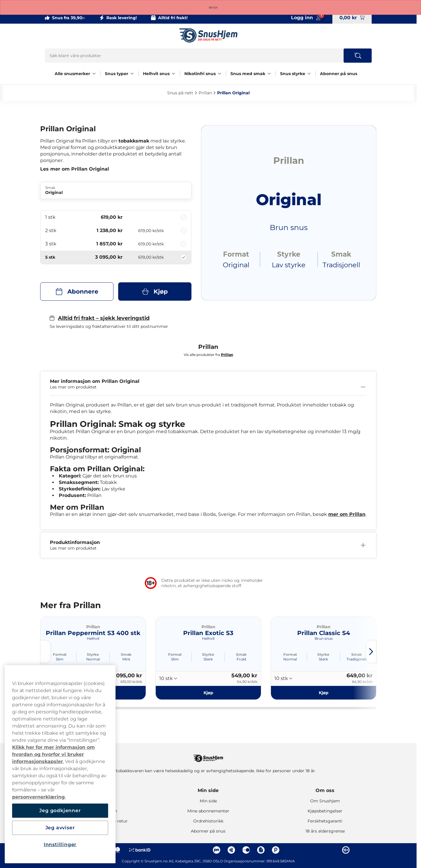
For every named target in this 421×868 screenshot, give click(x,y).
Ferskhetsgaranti (325, 821)
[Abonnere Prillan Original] (77, 292)
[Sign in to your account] (306, 18)
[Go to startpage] (208, 35)
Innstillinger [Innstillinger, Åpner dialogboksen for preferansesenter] (60, 844)
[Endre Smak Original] (116, 190)
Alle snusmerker (72, 74)
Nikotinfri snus (200, 74)
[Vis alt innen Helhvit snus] (173, 74)
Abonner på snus (339, 74)
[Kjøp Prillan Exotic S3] (208, 693)
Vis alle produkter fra (208, 355)
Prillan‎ (205, 93)
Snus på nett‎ (180, 93)
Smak (126, 654)
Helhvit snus (156, 74)
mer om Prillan (347, 514)
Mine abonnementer (208, 811)
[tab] (145, 708)
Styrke (93, 654)
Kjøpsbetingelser (325, 811)
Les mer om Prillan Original (75, 169)
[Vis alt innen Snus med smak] (269, 74)
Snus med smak (248, 74)
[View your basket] (352, 18)
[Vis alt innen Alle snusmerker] (94, 74)
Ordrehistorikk (208, 821)
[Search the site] (358, 56)
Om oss (325, 790)
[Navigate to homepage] (208, 756)
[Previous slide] (45, 652)
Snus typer (117, 74)
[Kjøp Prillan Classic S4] (324, 693)
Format (60, 654)
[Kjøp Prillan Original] (155, 292)
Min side (208, 790)
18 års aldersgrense (325, 831)
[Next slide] (371, 652)
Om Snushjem (325, 801)
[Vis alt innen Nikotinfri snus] (220, 74)
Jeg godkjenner (60, 810)
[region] (60, 764)
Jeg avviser (60, 828)
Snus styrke (293, 74)
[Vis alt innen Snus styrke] (309, 74)
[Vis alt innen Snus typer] (132, 74)
